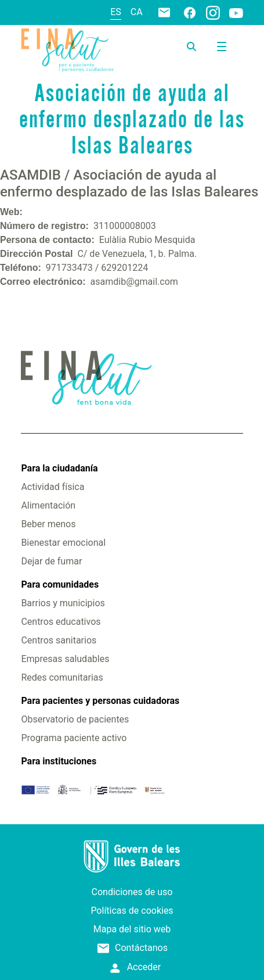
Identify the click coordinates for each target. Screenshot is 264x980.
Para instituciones (59, 761)
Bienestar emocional (63, 543)
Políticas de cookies (132, 911)
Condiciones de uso (132, 892)
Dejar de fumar (51, 561)
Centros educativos (61, 622)
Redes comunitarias (62, 677)
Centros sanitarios (59, 640)
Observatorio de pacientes (75, 719)
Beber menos (48, 524)
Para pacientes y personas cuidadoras (100, 701)
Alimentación (48, 505)
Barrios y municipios (63, 603)
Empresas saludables (65, 659)
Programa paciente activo (74, 738)
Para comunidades (60, 584)
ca (137, 12)
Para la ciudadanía (59, 468)
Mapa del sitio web (132, 929)
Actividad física (53, 487)
